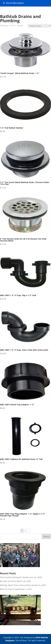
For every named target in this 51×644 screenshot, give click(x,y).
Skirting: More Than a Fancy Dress (16, 585)
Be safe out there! (8, 581)
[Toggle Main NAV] (26, 3)
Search (46, 536)
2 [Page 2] (25, 531)
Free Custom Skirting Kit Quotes (14, 577)
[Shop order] (39, 26)
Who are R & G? (7, 589)
